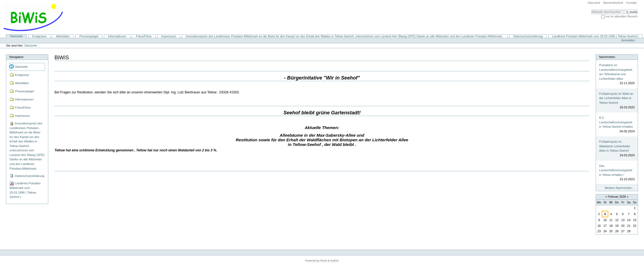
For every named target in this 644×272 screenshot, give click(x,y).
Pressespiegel (89, 36)
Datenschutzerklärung (528, 36)
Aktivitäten (63, 36)
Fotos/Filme (144, 36)
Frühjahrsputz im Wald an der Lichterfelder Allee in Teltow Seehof (616, 98)
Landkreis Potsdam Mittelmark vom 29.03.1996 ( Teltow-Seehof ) (595, 36)
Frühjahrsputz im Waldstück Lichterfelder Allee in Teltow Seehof (615, 146)
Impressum (169, 36)
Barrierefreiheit (613, 3)
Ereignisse (40, 36)
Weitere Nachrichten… (620, 188)
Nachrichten (607, 57)
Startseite (17, 36)
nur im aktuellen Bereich (622, 16)
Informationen (117, 36)
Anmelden (628, 40)
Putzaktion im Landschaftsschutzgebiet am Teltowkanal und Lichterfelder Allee (615, 72)
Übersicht (594, 3)
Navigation (16, 57)
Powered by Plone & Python (322, 260)
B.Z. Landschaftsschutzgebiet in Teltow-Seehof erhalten (616, 122)
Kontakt (631, 3)
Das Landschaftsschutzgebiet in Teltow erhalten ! (615, 170)
